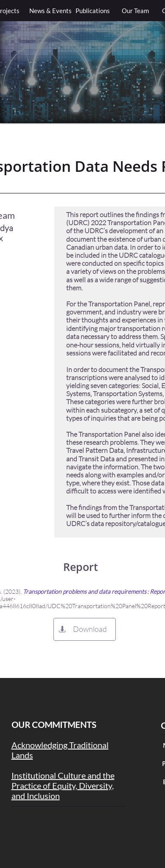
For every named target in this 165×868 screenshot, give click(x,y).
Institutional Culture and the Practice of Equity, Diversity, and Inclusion (63, 785)
